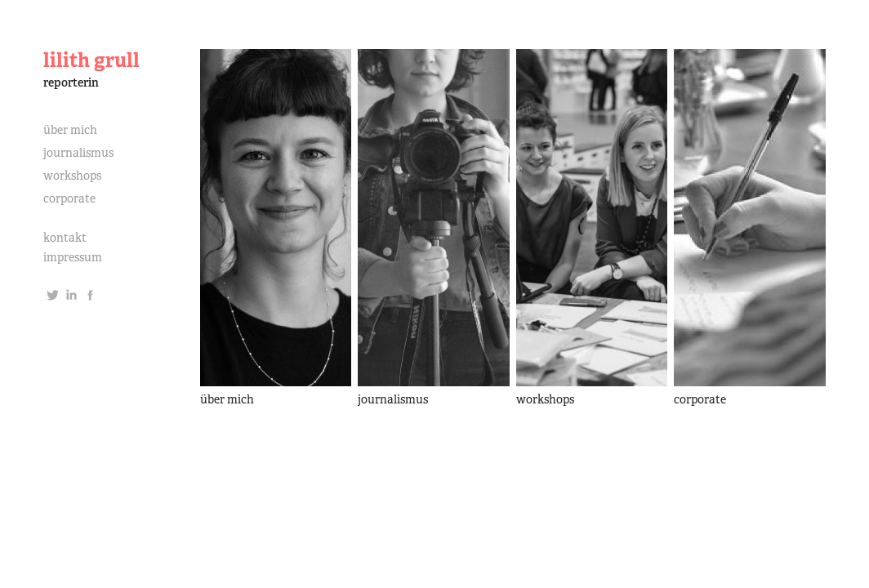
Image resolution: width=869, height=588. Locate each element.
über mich (70, 130)
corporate (69, 198)
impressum (73, 257)
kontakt (65, 238)
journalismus (78, 153)
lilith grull (91, 60)
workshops (72, 176)
